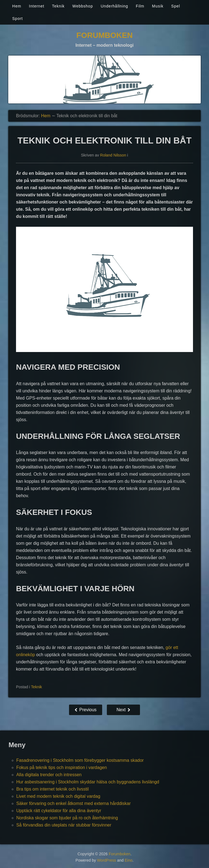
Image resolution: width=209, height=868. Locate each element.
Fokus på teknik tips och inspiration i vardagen (62, 767)
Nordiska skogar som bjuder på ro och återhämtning (67, 818)
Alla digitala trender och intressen (49, 775)
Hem (17, 6)
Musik (158, 6)
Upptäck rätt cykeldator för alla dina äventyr (59, 811)
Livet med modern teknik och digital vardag (58, 796)
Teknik (58, 6)
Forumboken (105, 35)
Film (140, 6)
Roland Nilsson (113, 155)
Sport (17, 19)
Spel (176, 6)
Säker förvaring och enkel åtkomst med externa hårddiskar (73, 803)
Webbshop (83, 6)
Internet (37, 6)
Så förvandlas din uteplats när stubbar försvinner (64, 825)
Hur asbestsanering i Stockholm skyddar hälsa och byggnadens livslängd (88, 782)
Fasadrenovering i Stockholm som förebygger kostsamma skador (80, 760)
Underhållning (114, 6)
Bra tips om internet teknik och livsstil (52, 789)
